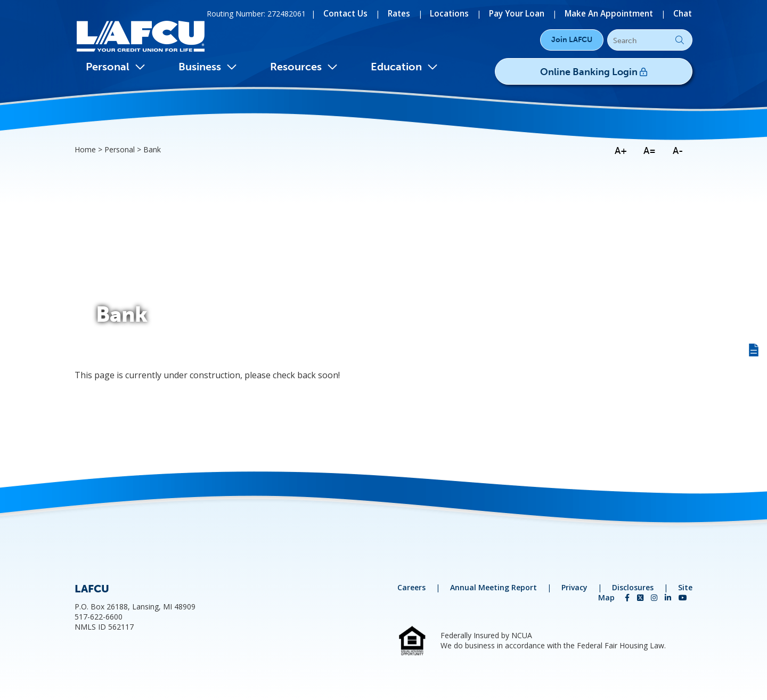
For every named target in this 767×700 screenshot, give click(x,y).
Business (208, 67)
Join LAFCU (572, 40)
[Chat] (683, 13)
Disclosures (633, 587)
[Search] (650, 40)
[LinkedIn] (669, 597)
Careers (411, 587)
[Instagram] (655, 597)
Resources (304, 67)
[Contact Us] (363, 13)
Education (404, 67)
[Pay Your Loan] (525, 13)
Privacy (574, 587)
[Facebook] (628, 597)
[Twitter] (641, 597)
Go (680, 40)
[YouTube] (683, 597)
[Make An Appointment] (613, 13)
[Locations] (462, 13)
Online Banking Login (616, 70)
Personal (116, 67)
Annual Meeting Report (493, 587)
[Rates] (414, 13)
